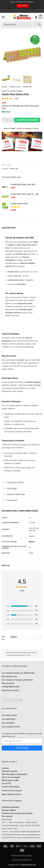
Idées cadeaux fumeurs (11, 794)
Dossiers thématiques (11, 787)
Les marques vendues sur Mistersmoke (18, 673)
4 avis (17, 99)
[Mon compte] (36, 17)
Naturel (32, 542)
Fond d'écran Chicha (10, 690)
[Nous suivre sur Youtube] (21, 701)
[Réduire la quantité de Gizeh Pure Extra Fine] (3, 120)
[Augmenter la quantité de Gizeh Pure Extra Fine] (12, 120)
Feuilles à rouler (15, 87)
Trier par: (22, 637)
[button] (3, 17)
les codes (23, 6)
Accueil (4, 87)
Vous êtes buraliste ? (22, 860)
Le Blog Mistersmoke (11, 687)
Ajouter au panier (27, 120)
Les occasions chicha (11, 727)
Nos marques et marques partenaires (17, 680)
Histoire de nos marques (12, 791)
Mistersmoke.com (29, 865)
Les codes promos (9, 715)
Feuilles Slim (27, 87)
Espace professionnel (22, 856)
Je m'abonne (22, 748)
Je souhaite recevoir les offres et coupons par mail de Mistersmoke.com (22, 735)
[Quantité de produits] (8, 120)
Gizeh (20, 91)
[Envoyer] (39, 25)
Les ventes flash (9, 719)
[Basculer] (4, 483)
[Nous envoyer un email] (17, 701)
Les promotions (8, 723)
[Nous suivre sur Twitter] (12, 701)
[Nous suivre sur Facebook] (4, 701)
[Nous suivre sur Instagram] (8, 701)
